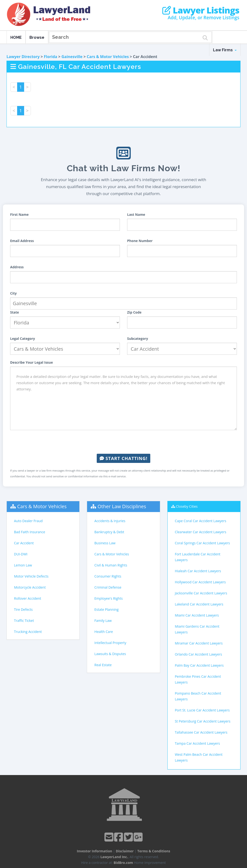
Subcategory (138, 339)
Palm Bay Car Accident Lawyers (199, 665)
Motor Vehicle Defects (31, 576)
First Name (19, 214)
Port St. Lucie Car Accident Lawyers (202, 710)
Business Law (105, 543)
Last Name (136, 214)
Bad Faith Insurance (30, 532)
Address (17, 267)
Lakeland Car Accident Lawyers (199, 604)
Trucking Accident (28, 632)
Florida (51, 57)
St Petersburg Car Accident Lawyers (203, 721)
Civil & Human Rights (111, 565)
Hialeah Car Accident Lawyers (198, 571)
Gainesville (72, 57)
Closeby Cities (187, 506)
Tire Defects (23, 609)
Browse (37, 37)
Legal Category (23, 339)
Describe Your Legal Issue (31, 362)
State (15, 312)
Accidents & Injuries (110, 521)
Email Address (22, 241)
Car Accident (24, 543)
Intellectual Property (110, 643)
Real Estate (103, 665)
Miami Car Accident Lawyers (197, 615)
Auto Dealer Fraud (28, 521)
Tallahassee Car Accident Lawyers (201, 732)
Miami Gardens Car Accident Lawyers (197, 629)
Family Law (103, 621)
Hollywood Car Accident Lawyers (200, 582)
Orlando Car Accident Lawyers (199, 654)
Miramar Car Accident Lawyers (199, 643)
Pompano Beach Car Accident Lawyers (198, 696)
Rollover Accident (28, 598)
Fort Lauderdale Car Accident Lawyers (198, 557)
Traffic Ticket (24, 621)
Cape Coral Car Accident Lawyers (201, 521)
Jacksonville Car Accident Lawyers (201, 593)
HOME (16, 37)
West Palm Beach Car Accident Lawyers (199, 757)
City (13, 293)
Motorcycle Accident (30, 587)
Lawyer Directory (23, 57)
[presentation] (123, 442)
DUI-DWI (21, 554)
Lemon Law (23, 565)
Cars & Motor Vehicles (108, 57)
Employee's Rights (108, 598)
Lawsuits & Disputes (110, 654)
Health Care (104, 632)
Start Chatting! (123, 458)
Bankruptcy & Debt (109, 532)
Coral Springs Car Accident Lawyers (202, 543)
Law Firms (225, 50)
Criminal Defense (108, 587)
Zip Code (134, 312)
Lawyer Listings (201, 10)
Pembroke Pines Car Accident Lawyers (198, 679)
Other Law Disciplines (122, 506)
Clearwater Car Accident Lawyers (201, 532)
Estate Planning (106, 609)
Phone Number (140, 241)
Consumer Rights (108, 576)
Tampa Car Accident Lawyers (197, 743)
